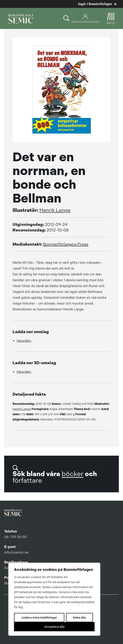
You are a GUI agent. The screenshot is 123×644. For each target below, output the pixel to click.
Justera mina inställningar (39, 618)
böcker (72, 474)
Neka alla (79, 618)
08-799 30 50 (15, 537)
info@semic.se (16, 552)
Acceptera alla (54, 627)
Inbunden (24, 341)
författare (27, 481)
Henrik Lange (55, 210)
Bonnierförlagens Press (66, 244)
